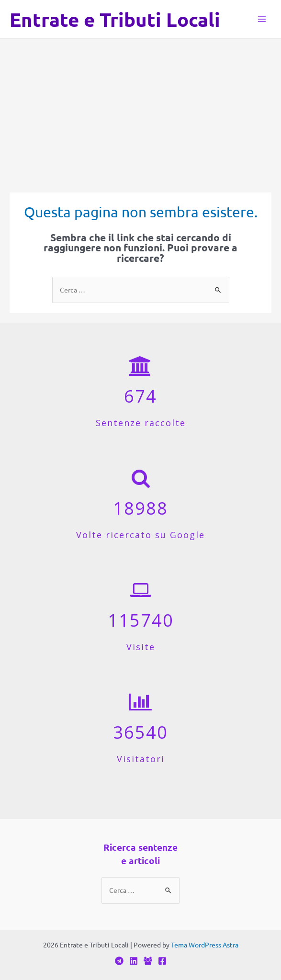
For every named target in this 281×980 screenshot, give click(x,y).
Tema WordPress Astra (205, 945)
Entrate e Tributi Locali (115, 19)
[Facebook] (148, 961)
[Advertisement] (140, 111)
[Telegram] (119, 961)
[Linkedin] (134, 961)
